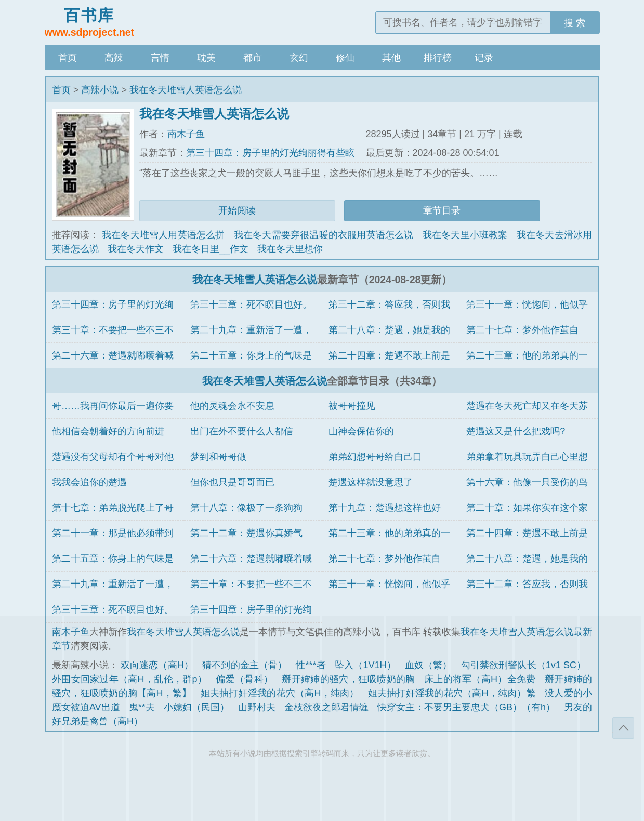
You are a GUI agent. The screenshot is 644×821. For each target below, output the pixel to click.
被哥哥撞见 (352, 406)
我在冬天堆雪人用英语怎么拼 (163, 235)
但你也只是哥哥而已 (232, 482)
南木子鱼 (186, 134)
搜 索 (575, 23)
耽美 (206, 58)
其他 (391, 58)
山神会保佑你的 (361, 431)
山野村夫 (257, 707)
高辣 (114, 58)
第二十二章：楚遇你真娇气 (246, 533)
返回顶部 (623, 728)
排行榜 (438, 58)
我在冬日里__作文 (211, 249)
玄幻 (299, 58)
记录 (484, 58)
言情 (160, 58)
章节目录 (442, 210)
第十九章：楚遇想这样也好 (385, 508)
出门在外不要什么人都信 (242, 431)
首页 (68, 58)
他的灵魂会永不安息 (232, 406)
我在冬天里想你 (290, 249)
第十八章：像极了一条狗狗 (246, 508)
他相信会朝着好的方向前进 (108, 431)
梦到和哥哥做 (218, 457)
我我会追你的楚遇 (89, 482)
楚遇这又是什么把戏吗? (516, 431)
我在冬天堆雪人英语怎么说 (186, 90)
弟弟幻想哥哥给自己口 (375, 457)
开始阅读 (237, 210)
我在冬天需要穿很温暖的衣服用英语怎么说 (324, 235)
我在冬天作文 (136, 249)
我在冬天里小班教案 (465, 235)
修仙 (345, 58)
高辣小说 (100, 90)
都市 (253, 58)
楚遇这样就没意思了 (371, 482)
